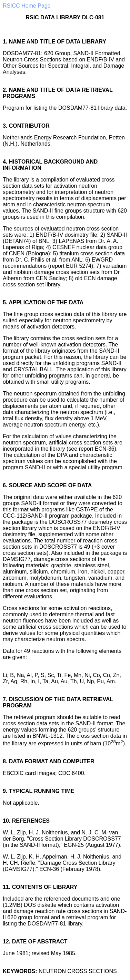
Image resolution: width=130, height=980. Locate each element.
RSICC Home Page (27, 6)
